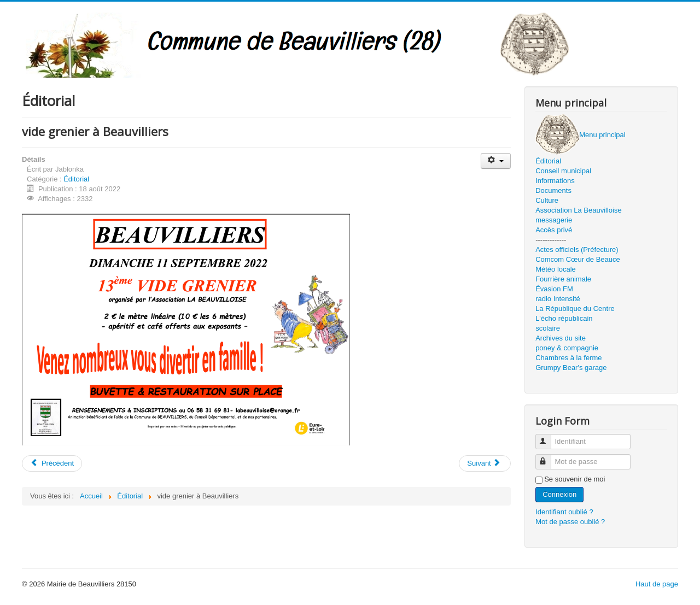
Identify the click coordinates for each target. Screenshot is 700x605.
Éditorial (76, 179)
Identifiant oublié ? (564, 512)
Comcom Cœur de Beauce (578, 259)
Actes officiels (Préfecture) (577, 249)
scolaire (548, 328)
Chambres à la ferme (568, 358)
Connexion (559, 494)
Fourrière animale (563, 279)
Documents (553, 190)
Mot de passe (548, 457)
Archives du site (561, 338)
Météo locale (556, 269)
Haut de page (657, 584)
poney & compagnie (567, 348)
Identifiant (548, 437)
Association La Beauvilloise (579, 210)
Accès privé (554, 230)
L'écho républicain (564, 318)
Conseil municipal (563, 171)
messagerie (554, 220)
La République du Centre (575, 309)
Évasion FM (554, 289)
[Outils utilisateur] (496, 161)
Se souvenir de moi (574, 479)
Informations (555, 181)
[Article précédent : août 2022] (52, 463)
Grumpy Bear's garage (571, 368)
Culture (547, 200)
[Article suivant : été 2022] (485, 463)
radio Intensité (558, 299)
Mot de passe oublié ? (570, 522)
